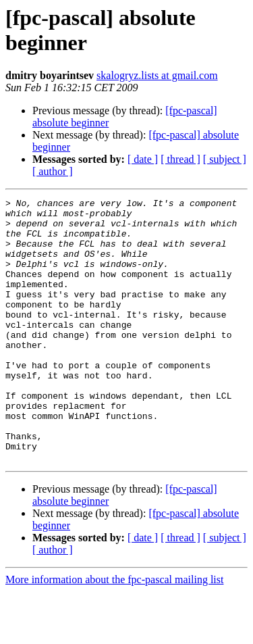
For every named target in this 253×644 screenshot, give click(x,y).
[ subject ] (225, 159)
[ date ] (143, 159)
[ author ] (53, 171)
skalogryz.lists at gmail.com (157, 75)
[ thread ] (180, 159)
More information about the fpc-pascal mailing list (114, 632)
